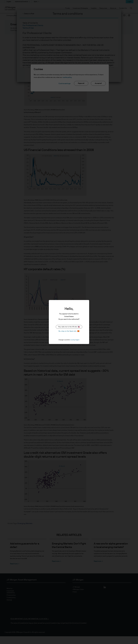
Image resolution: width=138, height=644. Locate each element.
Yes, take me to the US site (69, 327)
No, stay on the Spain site (69, 331)
